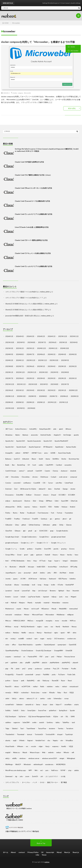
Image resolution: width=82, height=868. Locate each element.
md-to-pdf (35, 609)
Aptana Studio (71, 447)
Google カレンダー (27, 543)
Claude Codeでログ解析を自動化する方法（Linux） (33, 175)
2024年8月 (20, 354)
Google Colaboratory (29, 537)
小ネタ (42, 782)
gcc (51, 519)
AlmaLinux (9, 435)
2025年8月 (31, 342)
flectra (15, 513)
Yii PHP (63, 770)
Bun (13, 465)
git (70, 519)
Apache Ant (9, 441)
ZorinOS (35, 776)
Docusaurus (9, 495)
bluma (48, 459)
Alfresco (68, 429)
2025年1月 (30, 348)
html (7, 561)
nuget (42, 639)
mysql (16, 627)
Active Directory (21, 429)
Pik (12, 669)
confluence (27, 483)
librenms (53, 591)
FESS (50, 507)
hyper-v (57, 561)
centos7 (22, 471)
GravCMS (47, 549)
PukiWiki (46, 675)
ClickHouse (44, 477)
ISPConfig (74, 567)
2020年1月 (41, 402)
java (20, 573)
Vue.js (47, 746)
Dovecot (37, 495)
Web (44, 752)
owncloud (17, 657)
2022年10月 (43, 372)
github (24, 525)
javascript (27, 573)
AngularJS (57, 435)
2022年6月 (20, 378)
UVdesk (22, 740)
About (13, 852)
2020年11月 (10, 396)
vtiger (41, 746)
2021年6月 (9, 390)
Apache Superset (35, 447)
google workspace (12, 543)
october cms (72, 639)
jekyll (35, 573)
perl (7, 663)
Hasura (55, 555)
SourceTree (42, 710)
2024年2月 (9, 360)
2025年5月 (63, 342)
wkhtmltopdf (38, 764)
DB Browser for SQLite (28, 489)
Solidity (8, 710)
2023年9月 (65, 360)
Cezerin (47, 471)
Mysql (59, 852)
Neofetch (66, 627)
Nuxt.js (67, 852)
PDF (41, 657)
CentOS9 (39, 471)
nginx (56, 633)
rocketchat (25, 693)
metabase (18, 615)
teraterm (52, 728)
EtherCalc (74, 501)
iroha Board (64, 567)
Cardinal (59, 465)
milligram (70, 615)
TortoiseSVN (50, 734)
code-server (63, 477)
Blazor (34, 459)
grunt (26, 555)
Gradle (22, 549)
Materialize (56, 603)
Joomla (8, 579)
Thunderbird (10, 734)
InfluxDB (22, 567)
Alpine (17, 435)
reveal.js (8, 693)
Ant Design (67, 435)
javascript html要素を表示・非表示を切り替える (22, 316)
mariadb (38, 603)
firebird (73, 507)
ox (24, 657)
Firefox (8, 513)
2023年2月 (73, 366)
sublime (8, 722)
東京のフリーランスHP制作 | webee (19, 808)
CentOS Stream (11, 471)
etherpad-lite (10, 507)
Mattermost (10, 609)
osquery (8, 657)
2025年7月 (42, 342)
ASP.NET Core (36, 453)
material (46, 603)
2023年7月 (20, 366)
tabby (58, 722)
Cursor (51, 483)
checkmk (73, 471)
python (8, 681)
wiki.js (7, 758)
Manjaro (22, 603)
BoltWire (56, 459)
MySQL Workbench (28, 627)
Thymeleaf (21, 734)
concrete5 (17, 483)
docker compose (18, 93)
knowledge (25, 585)
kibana (17, 585)
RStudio (52, 693)
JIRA (55, 573)
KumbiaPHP (70, 585)
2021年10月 (33, 384)
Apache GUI (48, 441)
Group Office (10, 555)
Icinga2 (65, 561)
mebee (47, 862)
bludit (41, 459)
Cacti (34, 465)
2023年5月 (41, 366)
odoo (7, 645)
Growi (19, 555)
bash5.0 (17, 459)
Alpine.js (25, 435)
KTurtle (60, 585)
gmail (30, 531)
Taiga (7, 728)
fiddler (57, 507)
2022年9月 (54, 372)
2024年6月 (41, 354)
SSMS (73, 717)
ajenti (61, 429)
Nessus (74, 627)
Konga (46, 585)
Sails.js (14, 698)
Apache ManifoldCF (61, 441)
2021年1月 (62, 390)
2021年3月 (41, 390)
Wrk (36, 770)
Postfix (74, 669)
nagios (39, 627)
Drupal (54, 495)
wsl (41, 770)
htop (35, 561)
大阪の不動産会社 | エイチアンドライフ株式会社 (22, 831)
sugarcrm (17, 722)
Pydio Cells (71, 675)
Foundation (69, 513)
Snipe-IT (59, 705)
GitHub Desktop (34, 525)
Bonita (64, 459)
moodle (64, 621)
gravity (56, 549)
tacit (73, 722)
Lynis (61, 597)
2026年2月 (41, 336)
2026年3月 (30, 336)
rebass (16, 686)
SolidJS (16, 710)
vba (49, 740)
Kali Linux (43, 579)
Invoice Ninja (52, 567)
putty (54, 675)
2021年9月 (44, 384)
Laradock (9, 591)
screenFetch (10, 705)
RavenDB (55, 681)
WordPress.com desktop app (16, 770)
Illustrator (13, 567)
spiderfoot (53, 710)
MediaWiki (63, 609)
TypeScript (69, 734)
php (21, 663)
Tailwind (15, 728)
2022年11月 (32, 372)
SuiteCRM (26, 722)
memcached (73, 609)
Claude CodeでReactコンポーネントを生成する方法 (33, 188)
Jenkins (42, 573)
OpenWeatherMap (12, 651)
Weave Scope (35, 752)
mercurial (9, 615)
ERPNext (49, 501)
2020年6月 (64, 396)
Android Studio (46, 435)
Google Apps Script (12, 537)
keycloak (8, 585)
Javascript (50, 852)
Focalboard (31, 513)
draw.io (46, 495)
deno (50, 489)
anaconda (34, 435)
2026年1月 (52, 336)
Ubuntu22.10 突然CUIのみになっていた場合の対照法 (24, 304)
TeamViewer (31, 728)
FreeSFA (35, 519)
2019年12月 (52, 402)
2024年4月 (62, 354)
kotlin (53, 585)
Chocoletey (26, 477)
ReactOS (8, 686)
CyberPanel (69, 483)
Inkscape (31, 567)
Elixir (35, 501)
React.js (76, 852)
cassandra (68, 465)
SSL (67, 717)
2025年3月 (9, 348)
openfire (38, 645)
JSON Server (33, 579)
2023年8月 (9, 366)
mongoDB (40, 621)
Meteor (27, 615)
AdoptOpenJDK (45, 429)
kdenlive (73, 579)
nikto (75, 633)
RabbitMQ (31, 681)
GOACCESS (43, 531)
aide (55, 429)
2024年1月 (20, 360)
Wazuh (25, 752)
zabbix (76, 770)
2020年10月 (21, 396)
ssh (62, 717)
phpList (45, 663)
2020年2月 (30, 402)
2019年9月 (21, 408)
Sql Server (22, 717)
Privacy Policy (33, 852)
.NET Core (9, 429)
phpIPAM (36, 663)
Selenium (19, 705)
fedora (35, 507)
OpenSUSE (73, 645)
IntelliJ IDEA (41, 567)
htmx (29, 561)
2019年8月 (31, 408)
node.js (13, 639)
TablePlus (66, 722)
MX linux (8, 627)
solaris (76, 705)
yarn (47, 770)
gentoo (57, 519)
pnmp (30, 669)
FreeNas (17, 519)
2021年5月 (20, 390)
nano (46, 627)
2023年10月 (54, 360)
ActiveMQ (33, 429)
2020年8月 (43, 396)
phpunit (75, 663)
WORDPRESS (61, 764)
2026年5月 (9, 336)
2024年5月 (52, 354)
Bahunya (8, 459)
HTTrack (42, 561)
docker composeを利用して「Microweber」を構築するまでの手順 (38, 42)
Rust (65, 693)
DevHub (57, 489)
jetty (49, 573)
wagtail (8, 752)
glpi (24, 531)
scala (49, 698)
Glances (69, 525)
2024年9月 (9, 354)
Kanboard (52, 579)
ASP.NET (26, 453)
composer (74, 477)
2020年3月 (20, 402)
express (27, 507)
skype (45, 705)
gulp (32, 555)
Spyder (72, 710)
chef (7, 477)
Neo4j (58, 627)
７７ (42, 298)
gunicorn (39, 555)
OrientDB (69, 651)
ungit (15, 740)
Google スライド (43, 543)
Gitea (17, 525)
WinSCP (18, 764)
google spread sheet (58, 537)
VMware (20, 746)
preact (38, 675)
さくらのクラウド (52, 776)
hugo (50, 561)
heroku (70, 555)
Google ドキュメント (58, 543)
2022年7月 (9, 378)
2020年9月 (32, 396)
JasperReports (10, 573)
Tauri (22, 728)
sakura (21, 698)
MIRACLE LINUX (19, 621)
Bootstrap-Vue (74, 459)
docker (73, 47)
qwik (23, 681)
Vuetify (64, 746)
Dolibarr (29, 495)
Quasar (16, 681)
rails (39, 681)
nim (7, 639)
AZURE (53, 453)
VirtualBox (69, 740)
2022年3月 (52, 378)
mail (7, 603)
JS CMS (23, 579)
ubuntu (8, 740)
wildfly (14, 758)
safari (7, 698)
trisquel (60, 734)
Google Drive (44, 537)
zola (21, 776)
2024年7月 (30, 354)
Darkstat (8, 489)
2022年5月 (30, 378)
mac (67, 597)
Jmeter (71, 573)
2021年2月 (52, 390)
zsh (42, 776)
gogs (52, 531)
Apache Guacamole (34, 441)
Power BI (20, 675)
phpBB (28, 663)
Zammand (9, 776)
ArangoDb (9, 453)
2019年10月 (10, 408)
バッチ (35, 782)
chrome (35, 477)
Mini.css (8, 621)
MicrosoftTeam (37, 615)
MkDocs (30, 621)
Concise (8, 483)
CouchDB (37, 483)
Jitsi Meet (63, 573)
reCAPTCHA (26, 686)
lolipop (54, 597)
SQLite (56, 717)
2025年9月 (21, 342)
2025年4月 (74, 342)
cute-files (59, 483)
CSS (44, 483)
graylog (64, 549)
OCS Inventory (59, 639)
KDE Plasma (63, 579)
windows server (34, 758)
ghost (65, 519)
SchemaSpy (58, 698)
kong (40, 585)
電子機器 (64, 782)
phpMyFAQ (66, 663)
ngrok (63, 633)
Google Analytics (62, 531)
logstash (46, 597)
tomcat (29, 734)
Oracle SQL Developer (44, 651)
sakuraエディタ (32, 698)
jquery (15, 579)
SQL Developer (11, 717)
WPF (30, 770)
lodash (23, 597)
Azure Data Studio (64, 453)
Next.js (39, 633)
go (36, 531)
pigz (7, 669)
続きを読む (72, 108)
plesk (18, 669)
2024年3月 (73, 354)
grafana (30, 549)
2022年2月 (62, 378)
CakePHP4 (49, 465)
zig (16, 776)
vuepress (55, 746)
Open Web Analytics (26, 645)
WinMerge (9, 764)
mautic (19, 609)
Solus (23, 710)
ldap (34, 591)
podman (47, 669)
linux (68, 591)
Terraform (70, 728)
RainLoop (46, 681)
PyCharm (62, 675)
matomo (65, 603)
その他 (63, 776)
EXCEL (19, 507)
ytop (70, 770)
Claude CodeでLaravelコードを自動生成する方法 (32, 201)
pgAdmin (14, 663)
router (44, 693)
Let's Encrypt (43, 591)
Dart (16, 489)
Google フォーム (11, 549)
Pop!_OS (56, 669)
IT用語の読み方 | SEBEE (15, 820)
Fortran (60, 513)
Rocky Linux (35, 693)
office (14, 645)
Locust (16, 597)
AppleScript (59, 447)
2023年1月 (9, 372)
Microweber (75, 51)
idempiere (74, 561)
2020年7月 (53, 396)
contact (22, 852)
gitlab (54, 525)
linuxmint (76, 591)
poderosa (38, 669)
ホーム (6, 852)
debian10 (42, 489)
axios (46, 453)
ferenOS (43, 507)
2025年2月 (20, 348)
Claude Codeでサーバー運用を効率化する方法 (31, 240)
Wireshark (27, 764)
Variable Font (40, 740)
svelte (34, 722)
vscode (33, 746)
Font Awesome (43, 513)
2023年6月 (30, 366)
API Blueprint (48, 447)
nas (52, 627)
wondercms (49, 764)
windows (23, 758)
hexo (76, 555)
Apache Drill (20, 441)
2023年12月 (31, 360)
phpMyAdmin (54, 663)
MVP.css (73, 621)
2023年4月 (52, 366)
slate (51, 705)
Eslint (57, 501)
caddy (41, 465)
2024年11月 (53, 348)
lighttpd (61, 591)
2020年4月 (9, 402)
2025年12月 (63, 336)
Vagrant (30, 740)
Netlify (24, 633)
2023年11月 (42, 360)
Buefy (7, 465)
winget (62, 758)
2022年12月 (20, 372)
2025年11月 (74, 336)
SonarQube (31, 710)
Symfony (50, 722)
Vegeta (55, 740)
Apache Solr (10, 447)
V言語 (71, 746)
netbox (8, 633)
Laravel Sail (26, 591)
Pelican (59, 657)
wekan (59, 752)
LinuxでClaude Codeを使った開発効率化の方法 (32, 227)
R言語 (72, 693)
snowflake (68, 705)
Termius (61, 728)
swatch (42, 722)
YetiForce (54, 770)
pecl (53, 657)
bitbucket (26, 459)
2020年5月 (75, 396)
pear (47, 657)
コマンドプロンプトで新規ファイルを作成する (22, 292)
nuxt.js (49, 639)
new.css (31, 633)
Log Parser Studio (34, 597)
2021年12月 (10, 384)
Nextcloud (48, 633)
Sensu (38, 705)
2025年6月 (53, 342)
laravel (17, 591)
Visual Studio (10, 746)
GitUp (61, 525)
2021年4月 (30, 390)
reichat (64, 686)
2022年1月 (73, 378)
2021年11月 (21, 384)
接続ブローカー (53, 782)
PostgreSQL (10, 675)
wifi (73, 752)
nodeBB (21, 639)
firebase (64, 507)
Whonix (66, 752)
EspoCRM (65, 501)
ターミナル (26, 782)
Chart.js (55, 471)
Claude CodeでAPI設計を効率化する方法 (29, 162)
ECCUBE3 (62, 495)
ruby (37, 855)
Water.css (16, 752)
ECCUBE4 (72, 495)
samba (42, 698)
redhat (35, 686)
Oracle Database (27, 651)
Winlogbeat (71, 758)
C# (29, 465)
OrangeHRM (58, 651)
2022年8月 (65, 372)
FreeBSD (8, 519)
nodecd (29, 639)
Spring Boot (63, 710)
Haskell (47, 555)
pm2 (24, 669)
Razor (63, 681)
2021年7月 (65, 384)
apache (76, 435)
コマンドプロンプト (12, 782)
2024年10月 (65, 348)
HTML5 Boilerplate (18, 561)
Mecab (54, 609)
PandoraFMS (32, 657)
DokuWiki (20, 495)
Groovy (72, 549)
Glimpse (17, 531)
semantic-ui (29, 705)
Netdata (16, 633)
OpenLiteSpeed (49, 645)
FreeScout (26, 519)
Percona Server (70, 657)
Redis (42, 686)
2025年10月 (10, 342)
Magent (74, 597)
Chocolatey (15, 477)
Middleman (61, 615)
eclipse (8, 501)
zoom (27, 776)
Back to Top (41, 843)
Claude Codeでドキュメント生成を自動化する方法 (33, 253)
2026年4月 (20, 336)
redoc (57, 686)
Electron (27, 501)
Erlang (41, 501)
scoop (66, 698)
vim (62, 740)
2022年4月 (41, 378)
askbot (18, 453)
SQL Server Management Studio (39, 717)
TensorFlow (42, 728)
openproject (62, 645)
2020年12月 (73, 390)
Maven (26, 609)
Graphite (38, 549)
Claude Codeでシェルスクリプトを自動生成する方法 (34, 214)
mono (57, 621)
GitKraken (46, 525)
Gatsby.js (44, 519)
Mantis (30, 603)
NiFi (69, 633)
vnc (27, 746)
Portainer (65, 669)
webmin (51, 752)
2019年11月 (64, 402)
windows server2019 (49, 758)
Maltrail (14, 603)
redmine (50, 686)
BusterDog (21, 465)
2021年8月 (54, 384)
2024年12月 (41, 348)
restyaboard (74, 686)
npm (36, 639)
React (70, 681)
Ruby (59, 693)
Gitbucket (9, 525)
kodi (34, 585)
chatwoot (64, 471)
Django (65, 489)
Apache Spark (21, 447)
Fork (53, 513)
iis (6, 567)
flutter (22, 513)
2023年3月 (62, 366)
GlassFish (9, 531)
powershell (29, 675)
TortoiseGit (39, 734)
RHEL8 (16, 693)
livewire (8, 597)
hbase (62, 555)
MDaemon (45, 609)
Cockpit (53, 477)
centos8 (30, 471)
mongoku (49, 621)
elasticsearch (17, 501)
